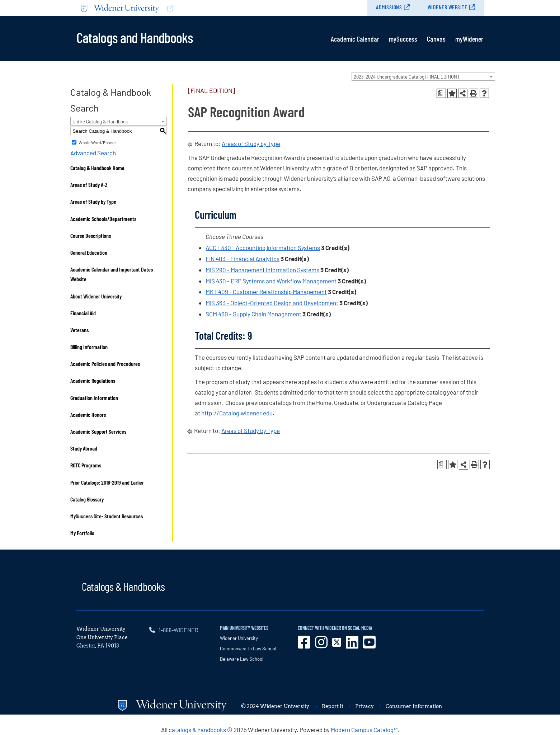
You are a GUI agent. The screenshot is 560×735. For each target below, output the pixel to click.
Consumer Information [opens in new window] (414, 706)
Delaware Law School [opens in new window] (242, 659)
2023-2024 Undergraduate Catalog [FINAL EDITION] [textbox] (406, 77)
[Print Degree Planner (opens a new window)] (441, 93)
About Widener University (96, 296)
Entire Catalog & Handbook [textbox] (100, 122)
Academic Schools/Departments (103, 219)
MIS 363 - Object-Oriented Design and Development (272, 303)
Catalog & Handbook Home (97, 168)
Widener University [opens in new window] (239, 638)
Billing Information (89, 347)
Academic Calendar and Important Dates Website (112, 274)
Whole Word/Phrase (97, 142)
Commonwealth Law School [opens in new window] (248, 649)
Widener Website (448, 7)
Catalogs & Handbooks (123, 586)
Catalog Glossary (87, 499)
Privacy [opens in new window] (364, 706)
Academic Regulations (93, 380)
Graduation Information (94, 398)
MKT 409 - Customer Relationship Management (266, 292)
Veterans (79, 330)
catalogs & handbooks (197, 730)
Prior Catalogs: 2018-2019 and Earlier (107, 482)
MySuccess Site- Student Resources (107, 516)
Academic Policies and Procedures (105, 364)
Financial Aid (83, 313)
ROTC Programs (86, 465)
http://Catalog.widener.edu (237, 413)
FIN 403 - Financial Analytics (243, 259)
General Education (89, 252)
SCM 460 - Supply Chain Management (253, 314)
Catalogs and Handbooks (135, 37)
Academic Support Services (98, 431)
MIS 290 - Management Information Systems (262, 270)
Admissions (389, 7)
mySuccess (403, 39)
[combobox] (423, 76)
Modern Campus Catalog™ (364, 730)
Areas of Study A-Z (89, 185)
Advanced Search (93, 153)
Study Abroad (84, 448)
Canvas (436, 39)
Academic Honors (88, 414)
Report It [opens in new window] (333, 706)
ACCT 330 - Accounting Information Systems (263, 248)
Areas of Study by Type (93, 201)
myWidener (469, 39)
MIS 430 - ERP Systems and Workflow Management (271, 281)
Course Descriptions (91, 235)
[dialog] (538, 713)
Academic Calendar (355, 39)
